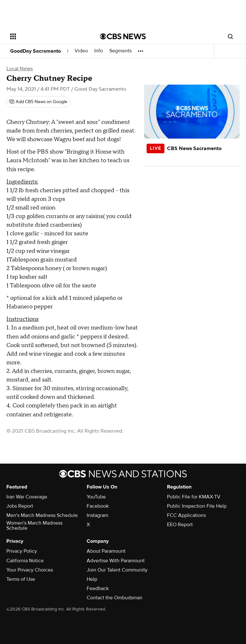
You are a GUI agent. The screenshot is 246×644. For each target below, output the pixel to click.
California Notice (25, 561)
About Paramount (106, 551)
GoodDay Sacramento (36, 51)
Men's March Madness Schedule (42, 515)
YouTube (96, 497)
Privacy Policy (22, 551)
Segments (120, 51)
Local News (20, 69)
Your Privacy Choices (30, 570)
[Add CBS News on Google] (38, 102)
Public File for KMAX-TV (194, 497)
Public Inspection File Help (197, 506)
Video (81, 51)
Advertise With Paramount (116, 561)
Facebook (98, 506)
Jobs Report (20, 506)
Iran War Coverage (27, 497)
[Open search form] (230, 36)
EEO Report (180, 525)
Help (92, 579)
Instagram (98, 515)
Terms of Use (21, 579)
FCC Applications (186, 515)
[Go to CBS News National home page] (123, 36)
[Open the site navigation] (48, 36)
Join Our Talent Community (117, 570)
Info (99, 51)
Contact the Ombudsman (115, 598)
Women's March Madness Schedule (34, 526)
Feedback (98, 588)
